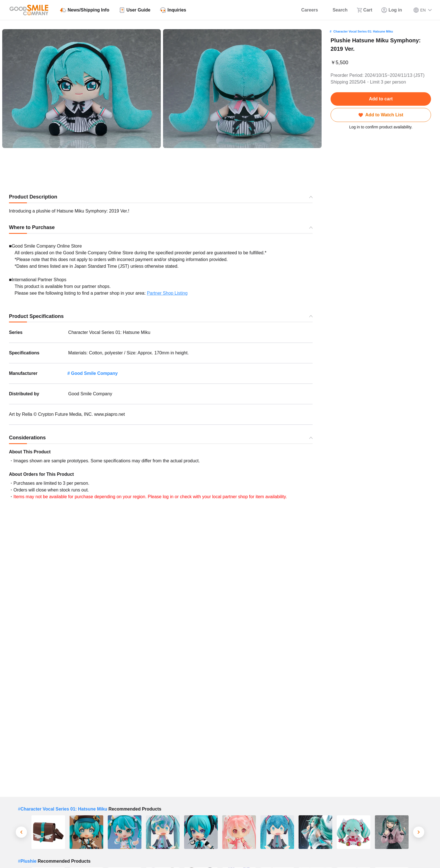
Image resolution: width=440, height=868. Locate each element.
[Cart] (365, 10)
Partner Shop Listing (167, 293)
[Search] (337, 10)
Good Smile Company (94, 373)
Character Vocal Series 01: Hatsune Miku (363, 31)
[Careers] (306, 10)
